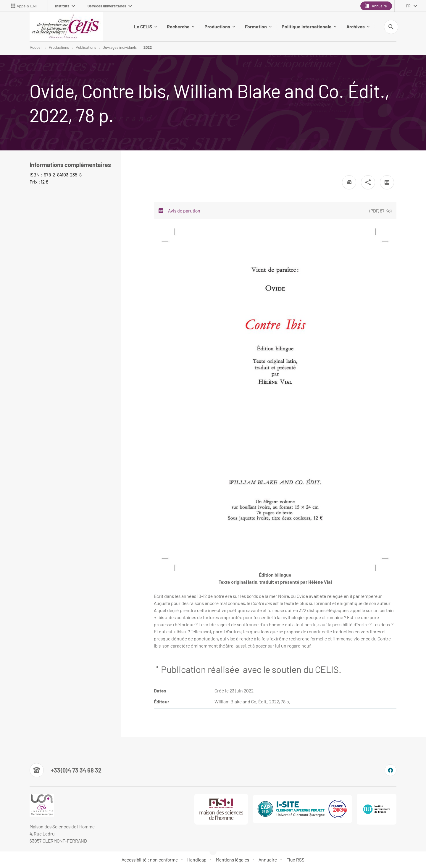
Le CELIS (145, 26)
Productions (220, 26)
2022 (148, 47)
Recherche (181, 26)
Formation (258, 26)
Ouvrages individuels (120, 47)
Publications (86, 47)
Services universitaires (110, 6)
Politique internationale (309, 26)
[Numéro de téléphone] (66, 770)
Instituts (65, 6)
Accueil (36, 47)
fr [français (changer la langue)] (408, 6)
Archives (358, 26)
